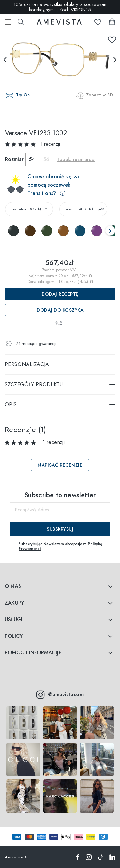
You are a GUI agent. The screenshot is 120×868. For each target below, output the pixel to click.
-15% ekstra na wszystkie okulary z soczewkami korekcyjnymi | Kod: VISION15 (60, 7)
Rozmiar (14, 159)
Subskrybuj (60, 529)
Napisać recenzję (60, 465)
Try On (23, 95)
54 (32, 159)
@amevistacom (60, 695)
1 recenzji (50, 144)
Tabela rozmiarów (76, 159)
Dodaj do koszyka (60, 310)
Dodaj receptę (60, 294)
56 (46, 159)
